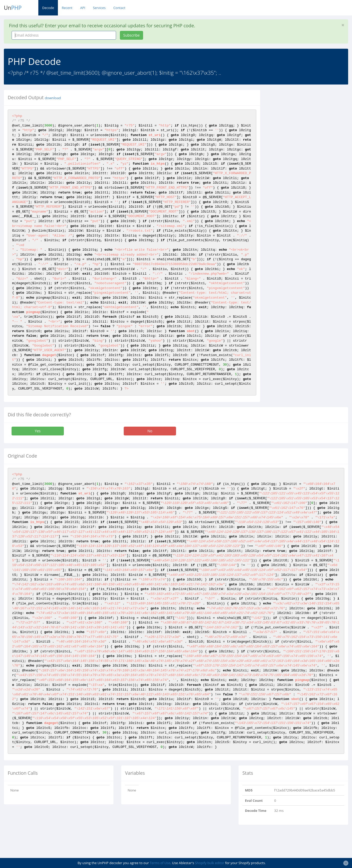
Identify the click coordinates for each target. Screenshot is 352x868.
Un (13, 8)
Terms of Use (160, 863)
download (53, 98)
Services (99, 8)
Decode (48, 8)
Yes (38, 431)
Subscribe (131, 35)
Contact (119, 8)
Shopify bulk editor (209, 863)
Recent (67, 8)
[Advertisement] (310, 122)
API (83, 8)
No (150, 431)
